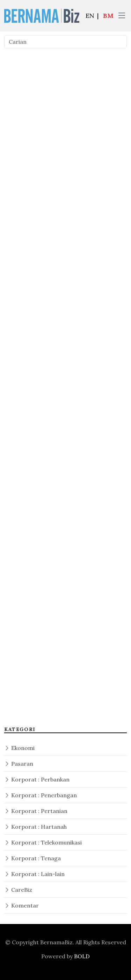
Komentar (21, 905)
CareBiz (18, 890)
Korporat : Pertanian (36, 811)
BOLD (82, 956)
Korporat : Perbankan (37, 779)
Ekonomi (19, 748)
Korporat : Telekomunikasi (43, 842)
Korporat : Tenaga (32, 858)
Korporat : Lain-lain (34, 874)
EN (90, 16)
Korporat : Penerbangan (41, 795)
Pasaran (19, 764)
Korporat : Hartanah (35, 827)
